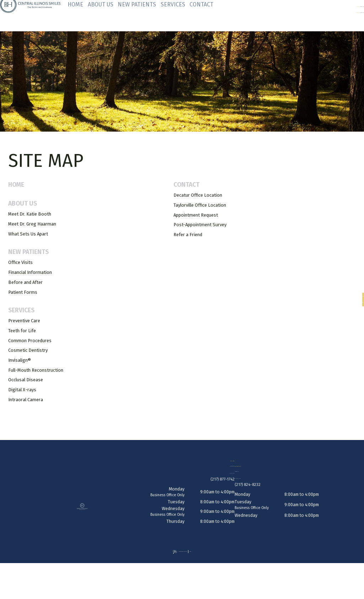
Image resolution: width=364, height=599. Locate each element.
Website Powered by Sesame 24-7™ (177, 559)
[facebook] (357, 295)
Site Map (214, 559)
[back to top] (182, 585)
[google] (357, 304)
